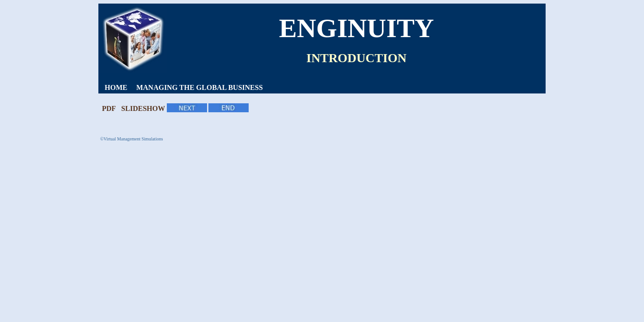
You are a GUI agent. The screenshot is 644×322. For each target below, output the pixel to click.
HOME (116, 87)
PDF (109, 108)
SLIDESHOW (143, 108)
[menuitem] (116, 88)
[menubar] (184, 88)
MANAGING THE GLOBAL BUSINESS (200, 87)
